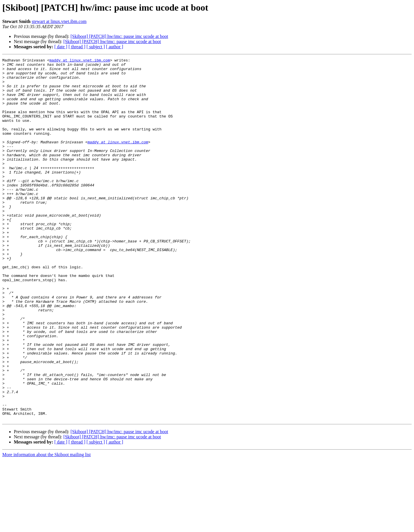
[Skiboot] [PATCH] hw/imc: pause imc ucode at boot (119, 36)
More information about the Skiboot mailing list (47, 527)
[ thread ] (77, 47)
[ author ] (115, 47)
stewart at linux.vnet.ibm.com (59, 21)
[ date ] (61, 47)
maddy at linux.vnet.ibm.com (80, 61)
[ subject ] (96, 47)
